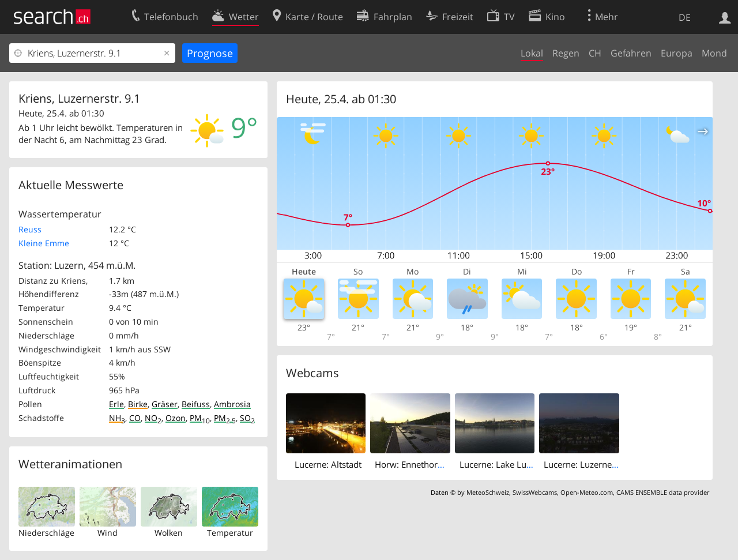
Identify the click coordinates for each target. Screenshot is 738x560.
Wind (108, 533)
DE (685, 17)
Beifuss (196, 404)
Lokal (532, 53)
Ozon (176, 418)
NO (153, 418)
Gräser (165, 404)
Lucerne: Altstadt (328, 464)
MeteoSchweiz (488, 492)
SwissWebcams (535, 492)
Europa (677, 53)
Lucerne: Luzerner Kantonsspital (607, 464)
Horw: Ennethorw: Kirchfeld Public (443, 464)
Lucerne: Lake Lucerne (504, 464)
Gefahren (631, 53)
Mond (714, 53)
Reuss (30, 229)
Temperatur (230, 533)
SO (247, 418)
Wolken (169, 533)
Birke (138, 404)
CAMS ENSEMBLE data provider (663, 492)
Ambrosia (232, 404)
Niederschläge (46, 533)
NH (117, 418)
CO (135, 418)
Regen (566, 53)
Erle (116, 404)
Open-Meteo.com (587, 492)
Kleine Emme (44, 243)
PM (200, 418)
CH (595, 53)
